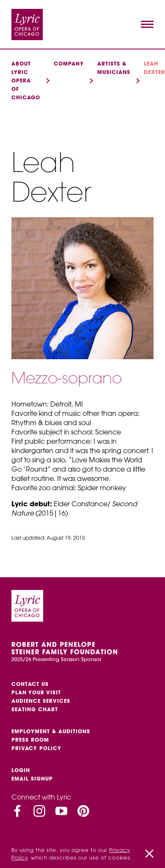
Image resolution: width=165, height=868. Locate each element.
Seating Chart (35, 709)
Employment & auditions (51, 731)
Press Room (30, 740)
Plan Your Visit (36, 692)
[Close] (149, 854)
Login (21, 770)
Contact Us (30, 684)
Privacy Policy (36, 748)
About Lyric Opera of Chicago (26, 81)
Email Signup (32, 779)
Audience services (41, 701)
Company (69, 64)
